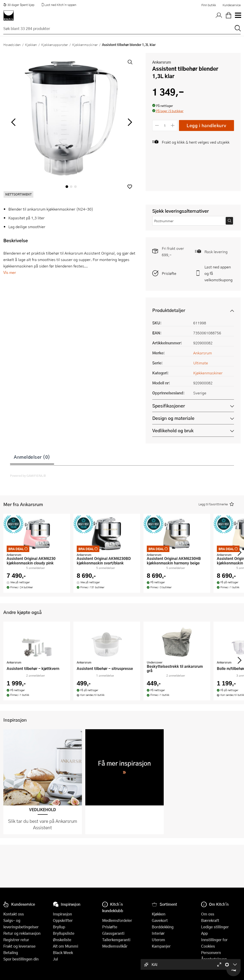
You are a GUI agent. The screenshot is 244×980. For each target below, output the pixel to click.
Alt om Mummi (66, 946)
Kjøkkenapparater (55, 45)
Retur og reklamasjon (22, 933)
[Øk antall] (173, 125)
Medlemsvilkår (115, 946)
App (204, 933)
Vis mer (10, 272)
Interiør (158, 933)
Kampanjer (161, 946)
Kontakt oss (14, 914)
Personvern (211, 952)
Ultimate (201, 363)
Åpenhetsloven (214, 959)
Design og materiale (173, 418)
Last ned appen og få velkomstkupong (219, 273)
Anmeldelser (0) (32, 457)
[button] (130, 187)
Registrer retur (16, 940)
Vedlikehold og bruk (173, 430)
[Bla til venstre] (13, 122)
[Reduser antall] (157, 125)
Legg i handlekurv (206, 125)
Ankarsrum (162, 62)
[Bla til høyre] (129, 122)
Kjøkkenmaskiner (85, 45)
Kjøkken (31, 45)
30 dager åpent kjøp (19, 5)
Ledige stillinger (215, 927)
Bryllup (59, 927)
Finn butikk (209, 5)
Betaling (11, 952)
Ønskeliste (62, 940)
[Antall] (165, 125)
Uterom (158, 940)
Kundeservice (232, 5)
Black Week (63, 952)
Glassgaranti (113, 933)
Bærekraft (210, 920)
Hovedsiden (12, 45)
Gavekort (160, 920)
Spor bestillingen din (21, 959)
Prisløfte (169, 273)
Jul (55, 959)
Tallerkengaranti (116, 940)
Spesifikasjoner (169, 406)
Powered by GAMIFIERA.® (28, 476)
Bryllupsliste (64, 933)
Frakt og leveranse (19, 946)
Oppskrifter (63, 920)
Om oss (208, 914)
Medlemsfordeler (117, 920)
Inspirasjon (62, 914)
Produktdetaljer (169, 310)
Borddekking (163, 927)
